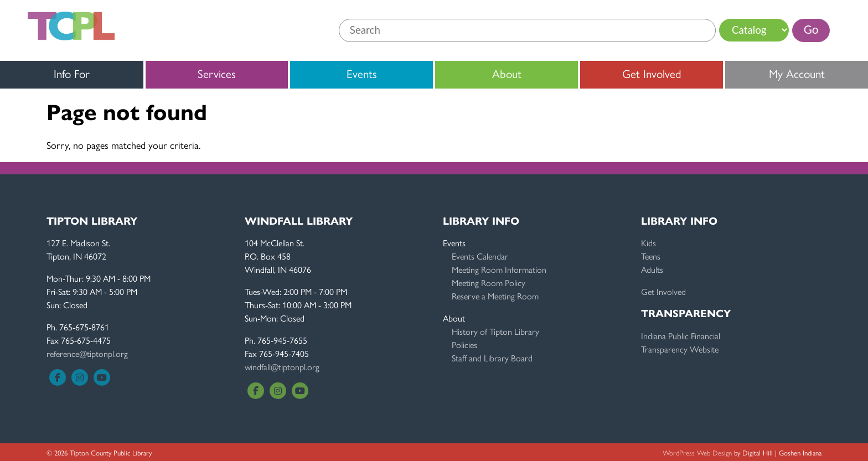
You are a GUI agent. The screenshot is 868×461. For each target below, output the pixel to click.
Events (362, 73)
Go (811, 29)
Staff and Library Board (492, 358)
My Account (797, 73)
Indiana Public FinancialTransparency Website (681, 342)
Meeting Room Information (499, 269)
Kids (649, 243)
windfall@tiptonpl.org (282, 367)
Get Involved (652, 73)
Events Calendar (480, 256)
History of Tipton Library (495, 331)
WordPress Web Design (697, 452)
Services (217, 73)
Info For (72, 73)
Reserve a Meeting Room (495, 296)
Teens (651, 256)
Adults (652, 269)
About (507, 73)
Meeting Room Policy (489, 283)
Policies (464, 345)
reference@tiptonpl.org (87, 353)
